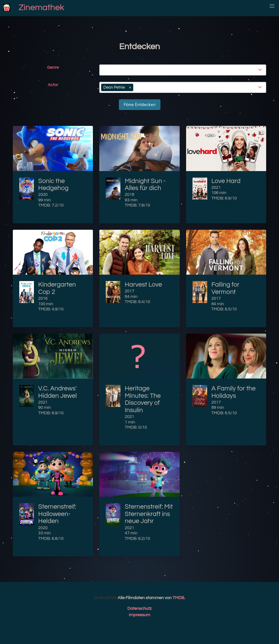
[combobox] (184, 70)
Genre (53, 68)
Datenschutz (140, 609)
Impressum (140, 615)
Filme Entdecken (140, 105)
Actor (53, 85)
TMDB (178, 598)
